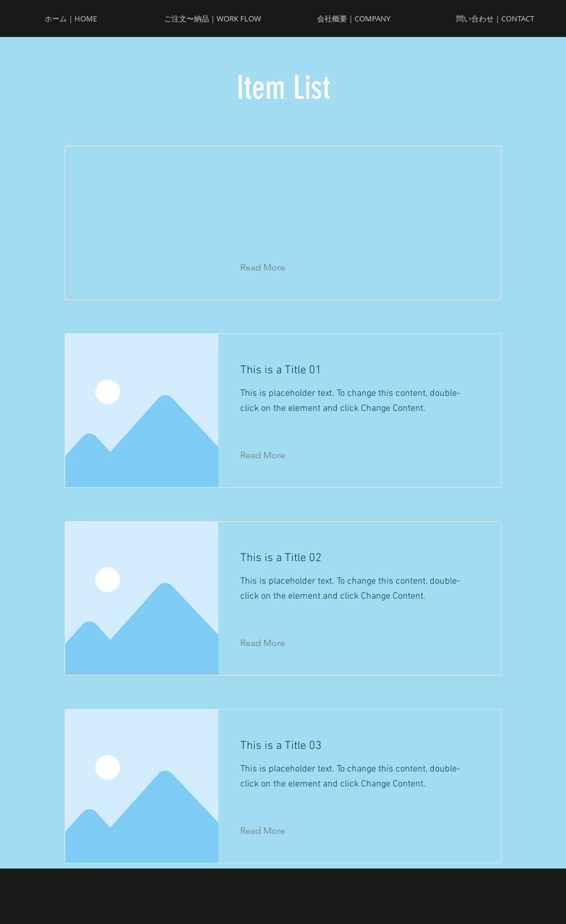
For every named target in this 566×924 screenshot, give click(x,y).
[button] (272, 268)
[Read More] (272, 455)
